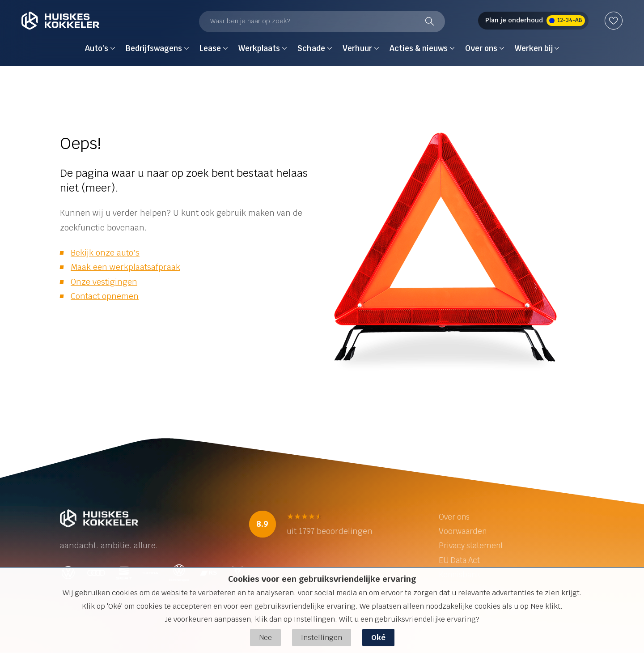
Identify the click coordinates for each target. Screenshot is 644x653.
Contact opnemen (105, 296)
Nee (265, 638)
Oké (378, 638)
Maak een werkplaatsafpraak (125, 267)
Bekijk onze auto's (105, 253)
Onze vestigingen (104, 282)
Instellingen (322, 638)
